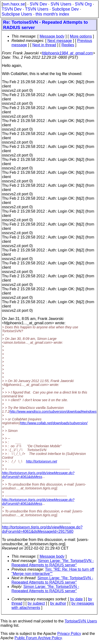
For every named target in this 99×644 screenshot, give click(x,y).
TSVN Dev (12, 9)
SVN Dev (38, 4)
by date (76, 599)
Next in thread (44, 45)
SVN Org (83, 4)
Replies (68, 45)
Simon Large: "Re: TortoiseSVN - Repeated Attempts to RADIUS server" (53, 563)
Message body (52, 36)
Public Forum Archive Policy (38, 638)
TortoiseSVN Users (81, 621)
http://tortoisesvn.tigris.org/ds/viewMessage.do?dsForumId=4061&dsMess (38, 475)
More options (81, 36)
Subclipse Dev (65, 9)
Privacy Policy (69, 634)
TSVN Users (37, 9)
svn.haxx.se (14, 4)
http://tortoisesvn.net (42, 461)
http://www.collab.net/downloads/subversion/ (54, 423)
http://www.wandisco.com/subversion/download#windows (53, 412)
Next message (60, 41)
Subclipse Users (17, 14)
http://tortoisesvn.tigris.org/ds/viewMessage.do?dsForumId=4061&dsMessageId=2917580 (42, 529)
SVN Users (61, 4)
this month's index (52, 14)
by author (58, 603)
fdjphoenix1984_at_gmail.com (68, 53)
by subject (36, 603)
